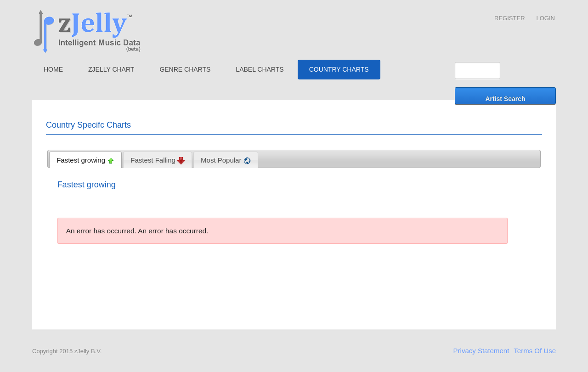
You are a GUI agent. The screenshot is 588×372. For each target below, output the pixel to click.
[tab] (85, 160)
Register (509, 18)
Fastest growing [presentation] (85, 160)
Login (546, 18)
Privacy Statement (481, 351)
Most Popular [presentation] (226, 160)
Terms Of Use (535, 351)
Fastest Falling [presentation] (158, 160)
